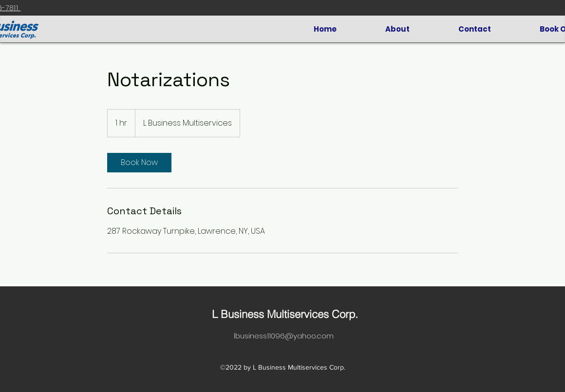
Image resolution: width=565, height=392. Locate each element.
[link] (139, 163)
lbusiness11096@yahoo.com (284, 336)
